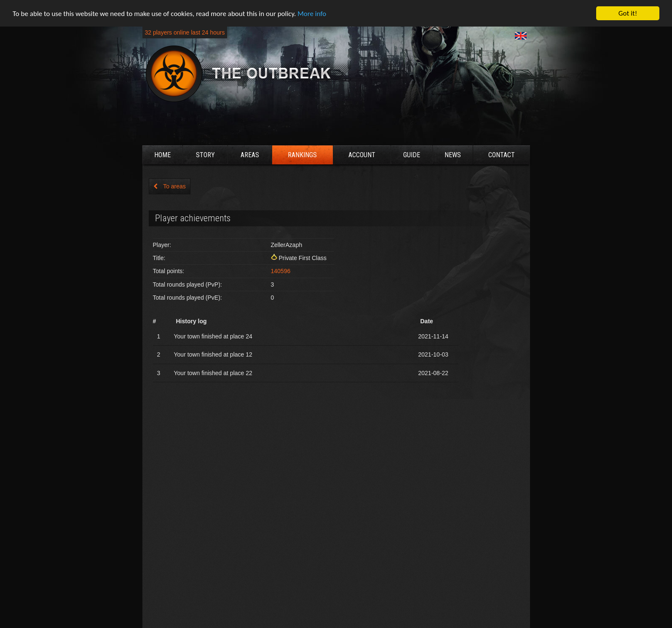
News (453, 155)
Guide (412, 155)
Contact (502, 155)
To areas (170, 186)
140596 (281, 271)
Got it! (628, 13)
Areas (250, 155)
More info (312, 14)
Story (205, 155)
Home (162, 155)
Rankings (302, 155)
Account (362, 155)
